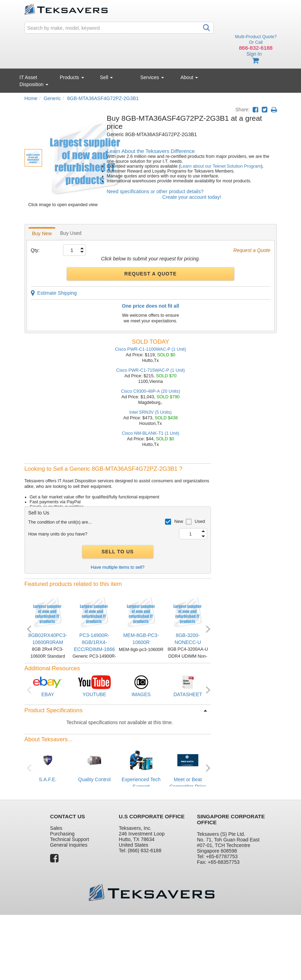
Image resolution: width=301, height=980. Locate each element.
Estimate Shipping (54, 293)
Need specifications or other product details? (155, 191)
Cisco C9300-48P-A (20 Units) (150, 391)
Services (152, 77)
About (189, 77)
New (179, 521)
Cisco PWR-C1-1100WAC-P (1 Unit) (150, 349)
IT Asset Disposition (34, 81)
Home (31, 98)
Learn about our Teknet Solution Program (221, 166)
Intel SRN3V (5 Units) (150, 412)
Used (200, 521)
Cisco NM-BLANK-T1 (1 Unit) (151, 433)
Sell (106, 77)
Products (72, 77)
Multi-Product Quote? (256, 37)
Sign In (254, 54)
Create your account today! (192, 197)
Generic (52, 98)
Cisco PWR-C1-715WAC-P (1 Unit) (151, 370)
